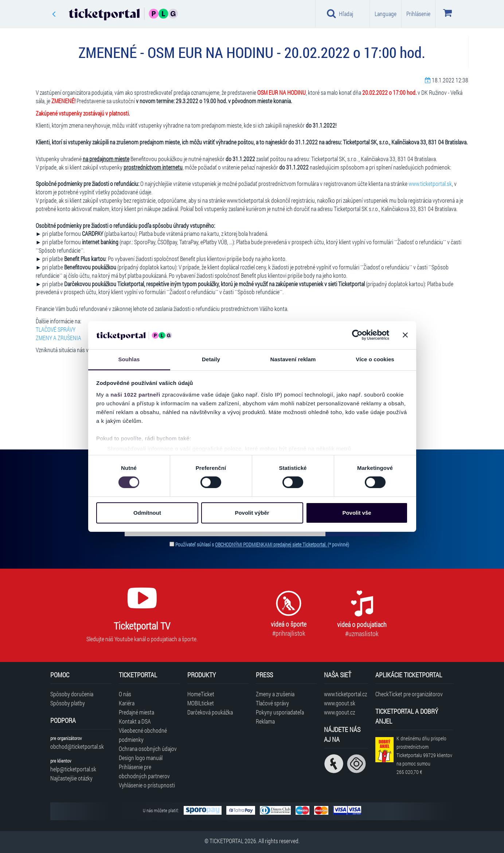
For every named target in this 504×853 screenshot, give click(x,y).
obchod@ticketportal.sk (77, 746)
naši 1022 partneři (135, 395)
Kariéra (127, 703)
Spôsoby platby (68, 703)
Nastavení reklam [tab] (293, 359)
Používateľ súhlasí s (262, 544)
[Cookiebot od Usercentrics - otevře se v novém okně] (357, 335)
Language (386, 14)
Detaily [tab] (211, 359)
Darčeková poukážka (210, 712)
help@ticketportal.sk (73, 769)
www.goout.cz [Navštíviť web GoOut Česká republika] (339, 712)
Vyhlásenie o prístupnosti (147, 785)
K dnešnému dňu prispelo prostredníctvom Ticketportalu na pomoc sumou (424, 755)
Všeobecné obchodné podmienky (143, 735)
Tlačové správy (272, 703)
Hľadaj (340, 13)
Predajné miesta (136, 712)
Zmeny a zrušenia (275, 694)
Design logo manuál (141, 758)
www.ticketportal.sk (430, 184)
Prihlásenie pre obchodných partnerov (144, 771)
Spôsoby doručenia (72, 694)
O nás (125, 694)
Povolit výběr (252, 513)
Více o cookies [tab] (375, 359)
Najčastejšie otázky (71, 778)
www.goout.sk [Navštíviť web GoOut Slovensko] (340, 703)
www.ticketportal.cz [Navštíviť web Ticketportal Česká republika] (345, 694)
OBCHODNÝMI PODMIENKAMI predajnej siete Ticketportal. (271, 544)
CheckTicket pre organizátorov (409, 694)
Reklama (265, 721)
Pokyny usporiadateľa (280, 712)
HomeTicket (201, 694)
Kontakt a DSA (135, 721)
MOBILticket (201, 703)
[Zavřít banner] (405, 335)
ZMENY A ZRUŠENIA (58, 338)
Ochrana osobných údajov (148, 749)
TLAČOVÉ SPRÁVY (56, 329)
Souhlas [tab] (129, 359)
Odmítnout (147, 513)
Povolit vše (357, 513)
